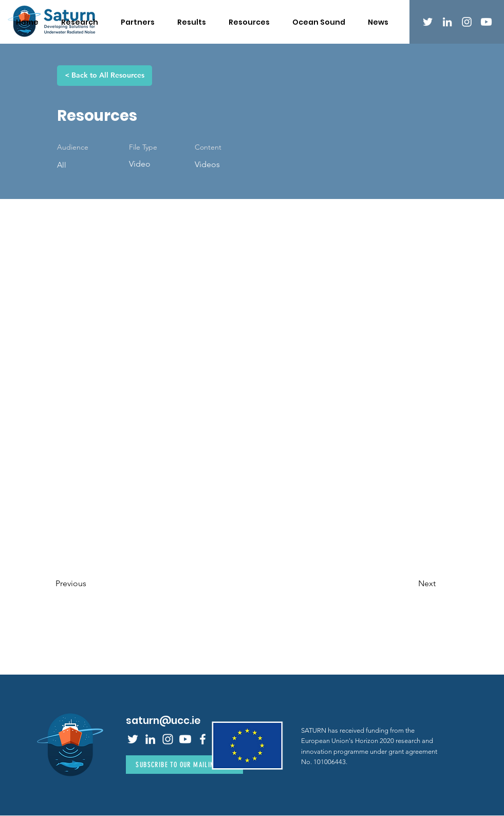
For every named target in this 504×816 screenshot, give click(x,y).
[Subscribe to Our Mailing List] (184, 765)
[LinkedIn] (447, 22)
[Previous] (89, 584)
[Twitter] (428, 22)
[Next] (410, 584)
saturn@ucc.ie (163, 721)
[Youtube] (486, 22)
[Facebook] (203, 739)
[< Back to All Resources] (105, 76)
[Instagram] (467, 22)
